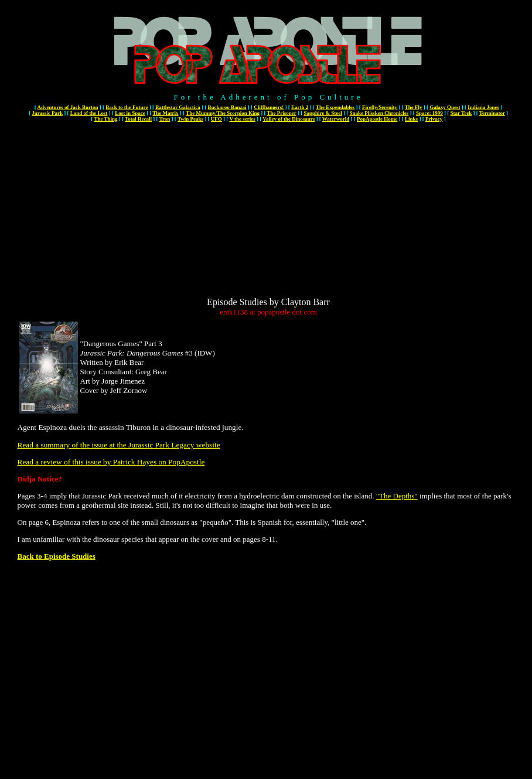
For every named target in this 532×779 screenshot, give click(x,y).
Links (411, 119)
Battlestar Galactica (178, 107)
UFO (216, 119)
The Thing (105, 119)
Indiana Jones (483, 107)
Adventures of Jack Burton (67, 107)
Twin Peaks (190, 119)
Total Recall (138, 119)
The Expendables (335, 107)
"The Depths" (397, 496)
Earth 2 (300, 107)
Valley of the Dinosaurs (289, 119)
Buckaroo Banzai (227, 107)
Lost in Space (130, 113)
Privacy (434, 119)
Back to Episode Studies (57, 556)
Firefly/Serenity (380, 107)
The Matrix (165, 113)
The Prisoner (282, 113)
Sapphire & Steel (323, 113)
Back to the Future (127, 107)
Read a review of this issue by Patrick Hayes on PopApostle (111, 462)
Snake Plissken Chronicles (379, 113)
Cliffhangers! (269, 107)
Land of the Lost (89, 113)
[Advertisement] (268, 215)
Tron (165, 119)
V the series (242, 119)
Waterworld (336, 119)
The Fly (414, 107)
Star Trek (461, 113)
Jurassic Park (47, 113)
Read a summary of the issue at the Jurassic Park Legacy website (119, 445)
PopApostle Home (377, 119)
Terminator (492, 113)
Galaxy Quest (445, 107)
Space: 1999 (429, 113)
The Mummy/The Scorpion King (223, 113)
